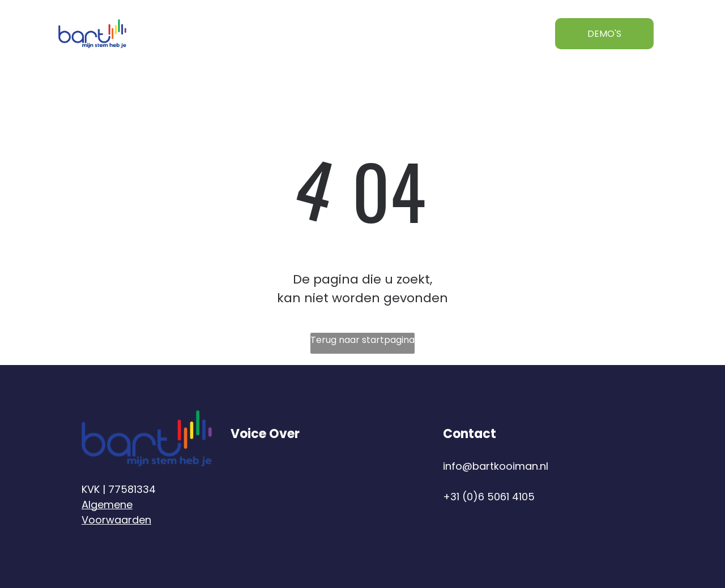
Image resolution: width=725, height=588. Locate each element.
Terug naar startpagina (362, 340)
